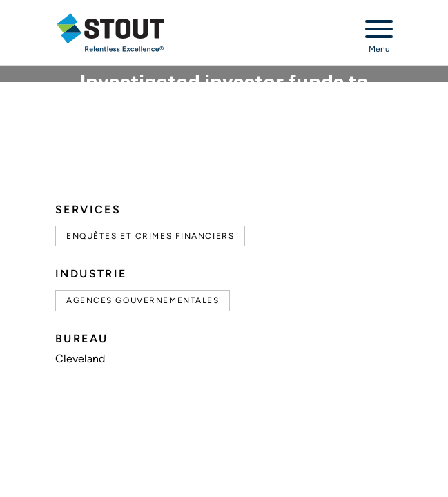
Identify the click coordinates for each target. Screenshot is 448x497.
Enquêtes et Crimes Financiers (150, 236)
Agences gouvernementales (143, 300)
